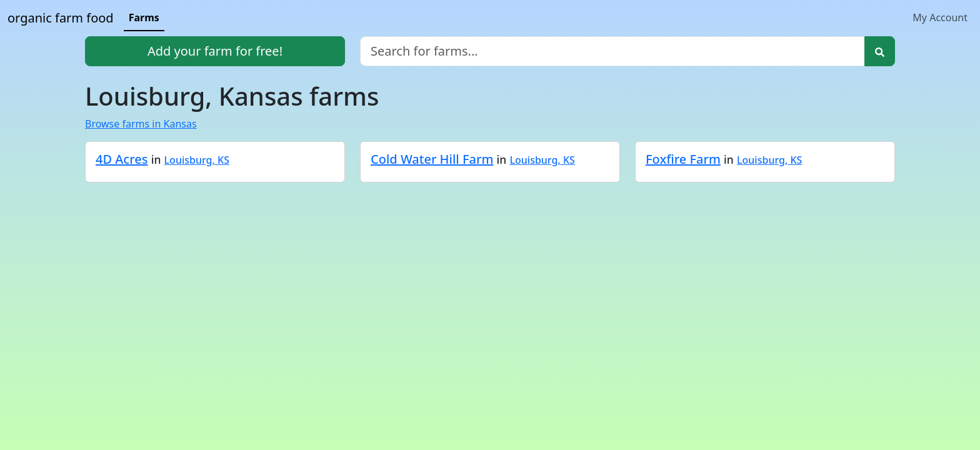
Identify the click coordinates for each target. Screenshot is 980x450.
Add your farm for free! (215, 51)
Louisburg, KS (197, 160)
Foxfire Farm (683, 159)
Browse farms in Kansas (141, 124)
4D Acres (122, 159)
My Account (940, 17)
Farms (144, 17)
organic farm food (61, 18)
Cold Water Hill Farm (432, 159)
